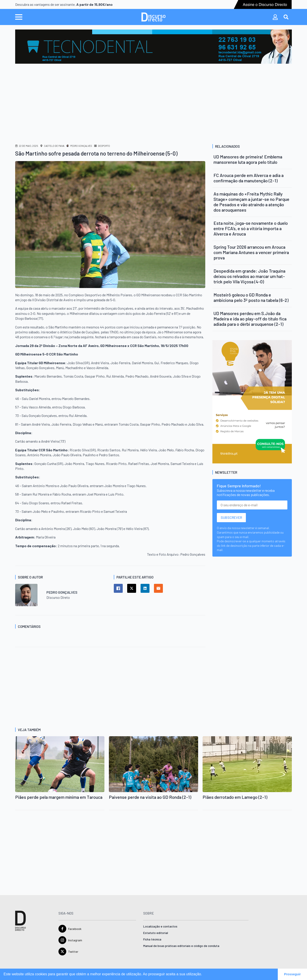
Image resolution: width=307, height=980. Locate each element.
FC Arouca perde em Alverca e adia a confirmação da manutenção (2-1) (249, 178)
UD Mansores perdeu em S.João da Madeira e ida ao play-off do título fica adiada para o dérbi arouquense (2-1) (250, 319)
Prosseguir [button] (292, 974)
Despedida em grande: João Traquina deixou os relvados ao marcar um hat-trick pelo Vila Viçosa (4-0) (249, 276)
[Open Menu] (19, 17)
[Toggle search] (286, 17)
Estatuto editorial (156, 933)
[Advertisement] (153, 97)
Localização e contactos (160, 926)
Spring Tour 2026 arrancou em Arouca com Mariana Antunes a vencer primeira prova (251, 252)
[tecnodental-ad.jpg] (153, 46)
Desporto (104, 146)
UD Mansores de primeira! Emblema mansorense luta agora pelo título (248, 159)
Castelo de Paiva (54, 146)
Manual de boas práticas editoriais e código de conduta (181, 946)
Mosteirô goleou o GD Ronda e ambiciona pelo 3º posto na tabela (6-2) (251, 297)
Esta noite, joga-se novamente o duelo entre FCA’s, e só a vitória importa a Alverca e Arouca (251, 228)
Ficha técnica (152, 939)
